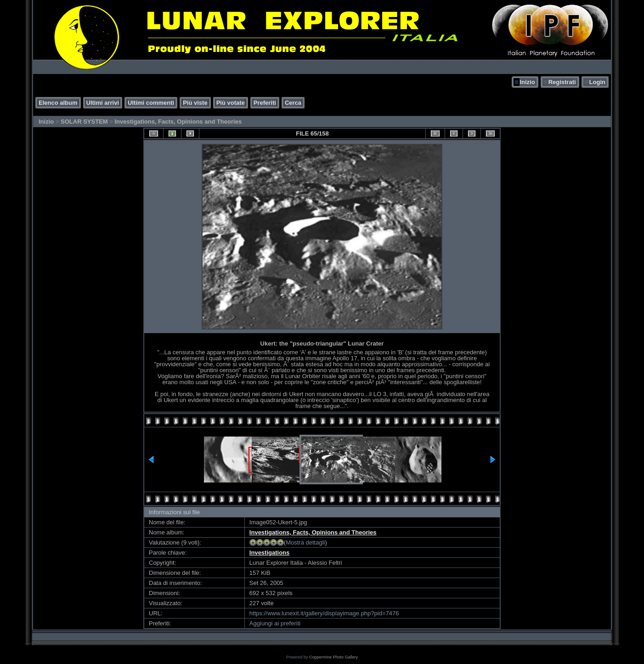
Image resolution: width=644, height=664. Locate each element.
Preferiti (265, 103)
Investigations (269, 553)
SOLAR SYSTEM (84, 122)
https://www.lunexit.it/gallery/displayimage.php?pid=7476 (324, 613)
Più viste (195, 103)
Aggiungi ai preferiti (275, 623)
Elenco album (58, 103)
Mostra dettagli (305, 542)
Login (597, 82)
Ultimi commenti (151, 103)
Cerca (293, 103)
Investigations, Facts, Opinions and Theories (178, 122)
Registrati (562, 82)
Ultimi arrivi (103, 103)
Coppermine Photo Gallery (333, 657)
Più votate (231, 103)
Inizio (527, 82)
